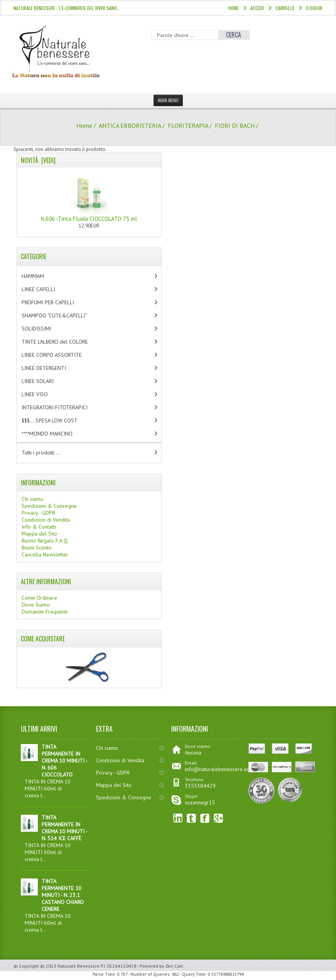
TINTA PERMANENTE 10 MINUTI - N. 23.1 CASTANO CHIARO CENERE (63, 895)
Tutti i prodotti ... (41, 453)
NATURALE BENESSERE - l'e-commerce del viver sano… (67, 8)
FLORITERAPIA (188, 125)
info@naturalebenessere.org (218, 769)
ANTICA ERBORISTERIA (130, 125)
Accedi (257, 8)
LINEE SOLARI (44, 381)
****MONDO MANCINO (55, 434)
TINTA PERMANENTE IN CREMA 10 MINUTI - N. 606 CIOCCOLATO (64, 761)
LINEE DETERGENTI (50, 368)
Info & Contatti (39, 527)
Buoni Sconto (37, 548)
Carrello (285, 8)
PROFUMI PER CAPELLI (54, 302)
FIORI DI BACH (235, 125)
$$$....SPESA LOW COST (56, 420)
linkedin (178, 818)
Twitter (192, 818)
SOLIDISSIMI (43, 329)
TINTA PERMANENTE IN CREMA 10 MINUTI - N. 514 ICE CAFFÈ (64, 828)
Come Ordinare (39, 598)
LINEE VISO (41, 394)
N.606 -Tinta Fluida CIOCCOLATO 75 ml (89, 197)
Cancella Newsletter (45, 554)
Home (234, 8)
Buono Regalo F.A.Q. (45, 541)
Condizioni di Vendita (46, 520)
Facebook (205, 818)
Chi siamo (33, 499)
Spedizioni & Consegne (49, 506)
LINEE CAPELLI (46, 289)
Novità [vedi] (38, 160)
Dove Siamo (36, 605)
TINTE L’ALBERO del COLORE (63, 342)
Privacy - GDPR (38, 513)
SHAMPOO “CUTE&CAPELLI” (62, 315)
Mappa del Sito (39, 534)
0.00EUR (314, 8)
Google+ (219, 818)
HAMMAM (39, 276)
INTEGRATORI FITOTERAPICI (61, 407)
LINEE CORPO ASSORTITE (60, 355)
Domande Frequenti (45, 612)
